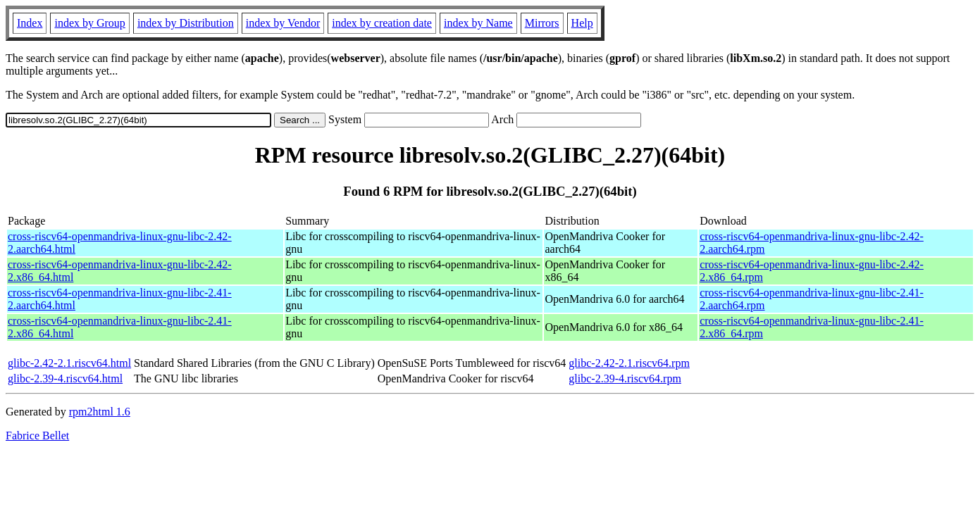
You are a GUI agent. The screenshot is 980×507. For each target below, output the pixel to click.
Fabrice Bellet (37, 436)
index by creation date (382, 23)
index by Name (478, 23)
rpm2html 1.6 (100, 412)
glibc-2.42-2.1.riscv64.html (69, 363)
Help (582, 23)
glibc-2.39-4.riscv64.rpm (625, 378)
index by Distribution (186, 23)
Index (30, 23)
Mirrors (542, 23)
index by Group (89, 23)
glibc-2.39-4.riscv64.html (65, 378)
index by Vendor (283, 23)
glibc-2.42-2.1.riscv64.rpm (629, 363)
